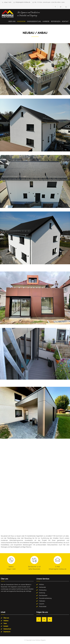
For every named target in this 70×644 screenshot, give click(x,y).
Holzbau (6, 621)
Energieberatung (34, 21)
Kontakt (65, 21)
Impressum (7, 632)
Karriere (46, 21)
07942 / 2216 (8, 2)
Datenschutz (7, 629)
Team (5, 623)
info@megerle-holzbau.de (23, 2)
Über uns (12, 21)
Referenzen (56, 21)
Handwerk (21, 21)
